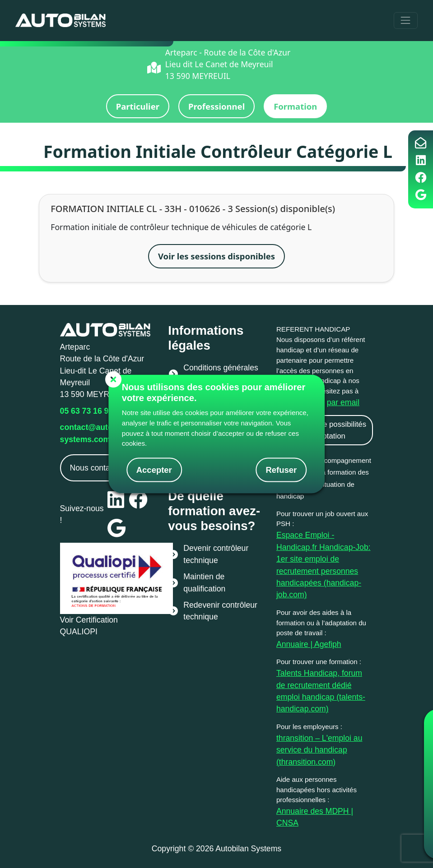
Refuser (281, 470)
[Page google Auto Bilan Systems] (421, 195)
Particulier (138, 106)
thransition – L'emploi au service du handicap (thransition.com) (319, 750)
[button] (138, 106)
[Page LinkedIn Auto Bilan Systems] (421, 161)
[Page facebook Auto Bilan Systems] (421, 178)
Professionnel (216, 106)
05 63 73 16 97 (87, 411)
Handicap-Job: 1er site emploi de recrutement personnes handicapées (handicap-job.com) (324, 571)
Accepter (154, 470)
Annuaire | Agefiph (309, 644)
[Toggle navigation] (406, 21)
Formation (295, 106)
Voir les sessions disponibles (216, 256)
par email (343, 402)
